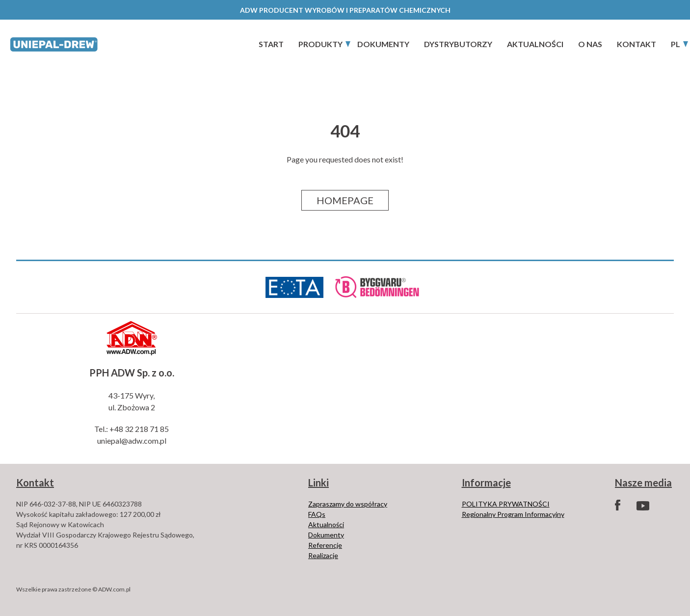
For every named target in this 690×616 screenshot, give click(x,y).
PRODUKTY (320, 44)
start (271, 44)
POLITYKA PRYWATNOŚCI (506, 504)
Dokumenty (383, 44)
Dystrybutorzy (458, 44)
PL (676, 44)
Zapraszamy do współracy (348, 504)
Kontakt (637, 44)
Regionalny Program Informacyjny (513, 514)
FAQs (317, 514)
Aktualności (535, 44)
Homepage (345, 200)
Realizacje (323, 555)
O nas (590, 44)
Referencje (325, 545)
